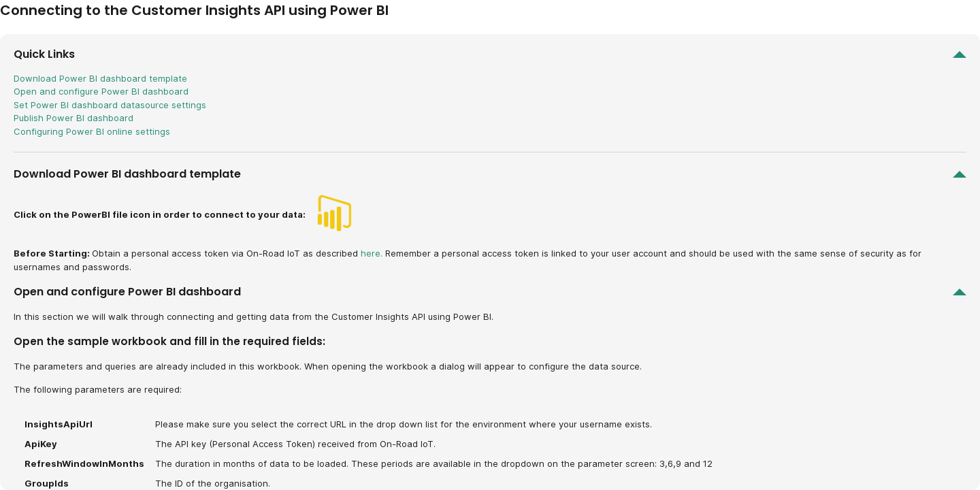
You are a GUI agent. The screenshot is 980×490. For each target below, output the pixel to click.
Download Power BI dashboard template (100, 78)
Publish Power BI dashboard (73, 118)
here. (372, 253)
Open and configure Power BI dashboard (101, 91)
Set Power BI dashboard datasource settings (110, 105)
